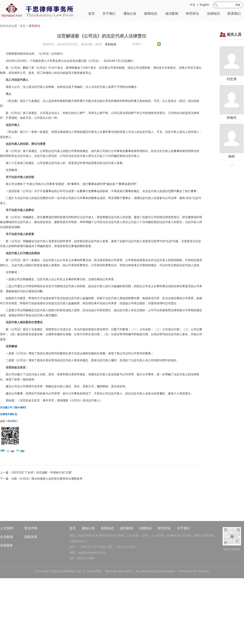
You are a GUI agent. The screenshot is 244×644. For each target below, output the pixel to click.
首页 (91, 14)
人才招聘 (7, 545)
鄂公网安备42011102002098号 (156, 588)
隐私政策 (31, 553)
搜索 (238, 5)
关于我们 (109, 14)
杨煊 (232, 156)
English (204, 5)
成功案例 (172, 14)
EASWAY (204, 588)
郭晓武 (232, 118)
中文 (193, 5)
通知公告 (130, 14)
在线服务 (7, 562)
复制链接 (111, 60)
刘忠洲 (232, 79)
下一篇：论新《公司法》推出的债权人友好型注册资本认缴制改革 (41, 494)
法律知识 (213, 14)
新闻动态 (151, 14)
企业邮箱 (7, 553)
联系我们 (234, 14)
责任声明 (31, 545)
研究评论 (192, 14)
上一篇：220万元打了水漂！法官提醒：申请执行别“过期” (36, 488)
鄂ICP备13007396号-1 (120, 588)
